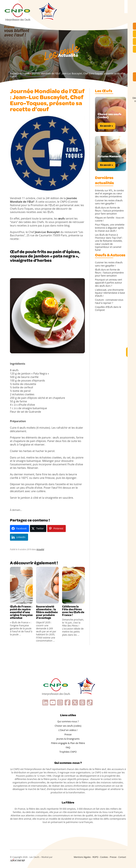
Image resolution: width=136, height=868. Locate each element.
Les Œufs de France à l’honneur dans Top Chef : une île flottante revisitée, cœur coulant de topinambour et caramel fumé (109, 242)
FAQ (68, 747)
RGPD (95, 857)
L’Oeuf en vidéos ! (68, 730)
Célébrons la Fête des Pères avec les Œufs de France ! (73, 611)
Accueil (14, 73)
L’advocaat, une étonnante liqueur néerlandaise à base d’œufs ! (110, 293)
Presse (68, 734)
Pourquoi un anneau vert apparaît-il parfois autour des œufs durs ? (109, 283)
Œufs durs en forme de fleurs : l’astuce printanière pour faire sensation (109, 211)
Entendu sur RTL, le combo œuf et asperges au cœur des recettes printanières (109, 193)
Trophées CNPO (68, 752)
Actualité (25, 73)
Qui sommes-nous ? (68, 721)
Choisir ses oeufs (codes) (68, 726)
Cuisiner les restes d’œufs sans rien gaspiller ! (109, 202)
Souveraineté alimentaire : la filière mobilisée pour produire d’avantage (47, 612)
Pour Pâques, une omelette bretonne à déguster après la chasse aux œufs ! (110, 228)
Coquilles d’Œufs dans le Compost (108, 308)
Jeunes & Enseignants (68, 739)
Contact (122, 857)
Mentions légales (82, 857)
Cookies (104, 857)
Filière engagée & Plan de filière (68, 743)
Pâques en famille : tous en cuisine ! (110, 219)
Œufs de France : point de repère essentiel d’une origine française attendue (21, 612)
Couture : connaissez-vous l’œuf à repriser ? (109, 301)
